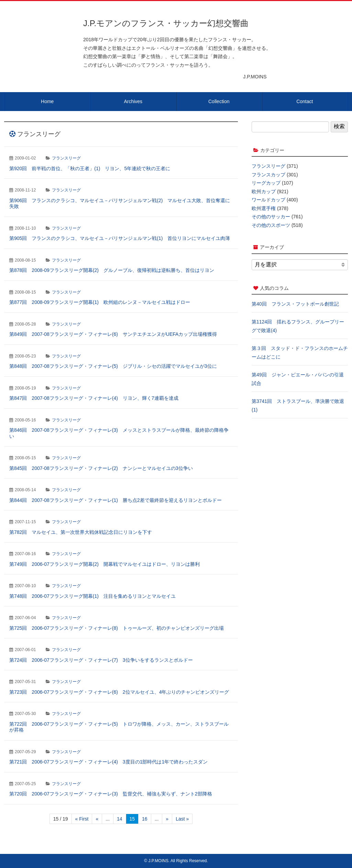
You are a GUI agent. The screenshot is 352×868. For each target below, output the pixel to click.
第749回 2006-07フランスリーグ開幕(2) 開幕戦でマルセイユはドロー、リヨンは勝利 (104, 564)
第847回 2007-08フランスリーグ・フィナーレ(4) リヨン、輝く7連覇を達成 (94, 398)
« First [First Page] (82, 819)
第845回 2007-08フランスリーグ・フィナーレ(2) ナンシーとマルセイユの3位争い (101, 468)
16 (145, 819)
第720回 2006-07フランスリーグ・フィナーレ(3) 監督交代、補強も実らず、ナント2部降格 (111, 794)
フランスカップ (268, 175)
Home (47, 101)
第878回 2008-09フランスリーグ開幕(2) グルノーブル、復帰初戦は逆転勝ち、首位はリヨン (112, 270)
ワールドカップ (268, 200)
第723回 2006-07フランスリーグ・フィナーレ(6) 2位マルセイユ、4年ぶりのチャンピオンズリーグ (119, 692)
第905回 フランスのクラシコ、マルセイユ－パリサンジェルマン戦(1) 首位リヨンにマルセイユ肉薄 (120, 238)
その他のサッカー (271, 217)
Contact (305, 101)
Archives (133, 101)
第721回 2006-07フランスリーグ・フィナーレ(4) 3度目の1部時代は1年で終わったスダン (108, 762)
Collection (219, 101)
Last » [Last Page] (182, 819)
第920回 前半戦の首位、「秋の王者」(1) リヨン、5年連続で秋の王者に (90, 168)
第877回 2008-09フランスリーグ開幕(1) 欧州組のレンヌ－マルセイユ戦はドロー (100, 302)
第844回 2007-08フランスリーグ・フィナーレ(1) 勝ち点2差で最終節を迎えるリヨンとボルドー (115, 500)
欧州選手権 (264, 208)
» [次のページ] (167, 819)
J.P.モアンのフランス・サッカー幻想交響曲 (166, 23)
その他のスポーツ (271, 225)
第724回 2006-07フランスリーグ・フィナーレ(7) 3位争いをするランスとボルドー (101, 660)
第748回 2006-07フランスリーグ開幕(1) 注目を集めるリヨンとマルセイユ (92, 596)
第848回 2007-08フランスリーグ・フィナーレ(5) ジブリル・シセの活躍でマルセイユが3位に (113, 366)
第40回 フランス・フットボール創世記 (295, 304)
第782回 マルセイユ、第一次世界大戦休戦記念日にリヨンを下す (81, 532)
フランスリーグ (66, 158)
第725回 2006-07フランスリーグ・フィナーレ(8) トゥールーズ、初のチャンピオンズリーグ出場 (117, 628)
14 (120, 819)
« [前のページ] (97, 819)
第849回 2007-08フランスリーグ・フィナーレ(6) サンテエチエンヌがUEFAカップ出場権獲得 (113, 334)
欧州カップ (264, 191)
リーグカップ (266, 183)
